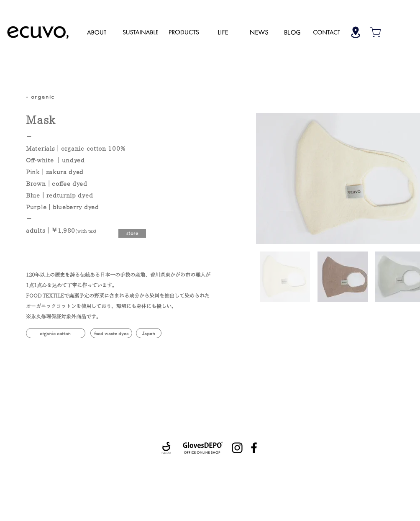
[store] (132, 233)
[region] (97, 32)
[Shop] (356, 32)
